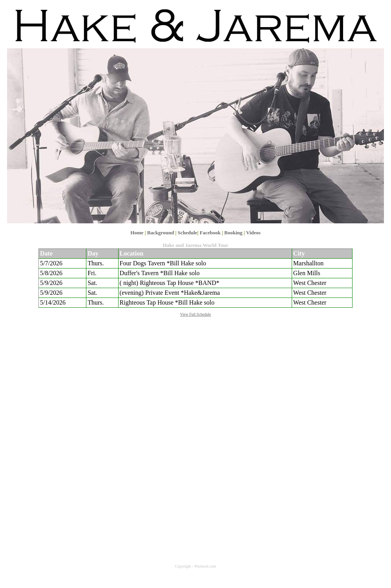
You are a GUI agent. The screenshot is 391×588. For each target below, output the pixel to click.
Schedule (188, 233)
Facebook (210, 233)
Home (137, 233)
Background (161, 233)
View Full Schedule (196, 314)
